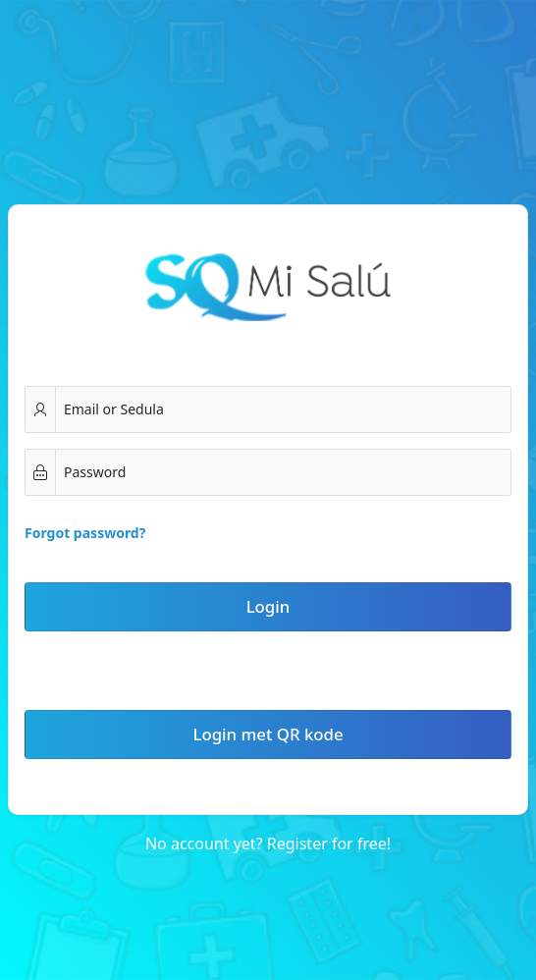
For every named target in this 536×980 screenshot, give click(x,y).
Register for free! (329, 844)
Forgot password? (85, 533)
